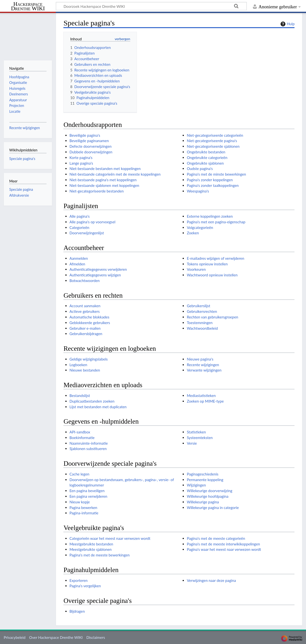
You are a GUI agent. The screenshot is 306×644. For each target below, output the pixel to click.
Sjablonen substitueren (88, 449)
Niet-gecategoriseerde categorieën (215, 135)
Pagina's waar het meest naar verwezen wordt (224, 549)
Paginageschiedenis (203, 474)
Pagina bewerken (83, 508)
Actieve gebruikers (85, 311)
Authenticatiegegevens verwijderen (98, 269)
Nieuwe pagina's (200, 359)
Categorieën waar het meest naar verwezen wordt (110, 538)
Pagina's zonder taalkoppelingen (213, 185)
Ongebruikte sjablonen (205, 163)
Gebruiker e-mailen (85, 328)
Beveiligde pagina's (85, 135)
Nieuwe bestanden (85, 370)
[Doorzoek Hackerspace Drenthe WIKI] (151, 6)
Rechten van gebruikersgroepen (212, 317)
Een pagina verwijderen (88, 496)
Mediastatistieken (201, 395)
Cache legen (79, 474)
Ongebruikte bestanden (206, 152)
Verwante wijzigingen (204, 370)
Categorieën (79, 227)
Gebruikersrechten (202, 311)
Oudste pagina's (200, 169)
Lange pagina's (81, 163)
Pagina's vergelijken (85, 586)
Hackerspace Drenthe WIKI (28, 6)
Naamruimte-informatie (89, 443)
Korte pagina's (81, 158)
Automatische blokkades (89, 317)
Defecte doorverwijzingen (91, 146)
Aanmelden (79, 258)
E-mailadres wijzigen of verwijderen (216, 258)
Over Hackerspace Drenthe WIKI (56, 637)
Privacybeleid (15, 637)
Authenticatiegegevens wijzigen (95, 275)
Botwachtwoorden (85, 281)
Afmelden (77, 264)
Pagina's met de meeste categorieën (216, 538)
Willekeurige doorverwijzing (210, 491)
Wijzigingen (196, 485)
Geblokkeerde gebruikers (90, 323)
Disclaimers (96, 637)
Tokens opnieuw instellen (207, 264)
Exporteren (79, 580)
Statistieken (196, 432)
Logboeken (78, 365)
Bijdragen (77, 611)
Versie (192, 443)
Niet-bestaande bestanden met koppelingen (105, 169)
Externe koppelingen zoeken (210, 216)
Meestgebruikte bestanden (91, 544)
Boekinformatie (82, 438)
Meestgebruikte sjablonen (91, 549)
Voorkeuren (196, 269)
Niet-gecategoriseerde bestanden (97, 191)
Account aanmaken (85, 306)
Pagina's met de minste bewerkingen (216, 174)
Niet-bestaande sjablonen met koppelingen (104, 185)
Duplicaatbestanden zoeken (92, 401)
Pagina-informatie (84, 513)
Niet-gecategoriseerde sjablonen (213, 146)
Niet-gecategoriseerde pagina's (212, 141)
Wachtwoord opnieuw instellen (212, 275)
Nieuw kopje (80, 502)
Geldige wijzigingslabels (89, 359)
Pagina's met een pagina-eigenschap (216, 222)
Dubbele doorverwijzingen (91, 152)
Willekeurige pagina (203, 502)
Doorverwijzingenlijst (87, 233)
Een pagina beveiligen (87, 491)
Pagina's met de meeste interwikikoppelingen (223, 544)
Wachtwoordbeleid (202, 328)
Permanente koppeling (205, 480)
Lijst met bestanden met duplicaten (98, 407)
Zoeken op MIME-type (205, 401)
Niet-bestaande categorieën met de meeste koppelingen (115, 174)
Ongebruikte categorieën (207, 158)
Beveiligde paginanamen (89, 141)
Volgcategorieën (200, 227)
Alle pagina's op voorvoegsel (93, 222)
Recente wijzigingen (203, 365)
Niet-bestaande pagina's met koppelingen (103, 180)
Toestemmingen (200, 323)
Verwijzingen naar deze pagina (211, 580)
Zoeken (193, 233)
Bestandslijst (80, 395)
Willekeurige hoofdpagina (208, 496)
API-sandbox (80, 432)
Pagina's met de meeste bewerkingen (100, 555)
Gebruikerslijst (198, 306)
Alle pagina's (80, 216)
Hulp (287, 24)
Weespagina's (198, 191)
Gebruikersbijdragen (86, 334)
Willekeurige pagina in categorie (213, 508)
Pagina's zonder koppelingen (210, 180)
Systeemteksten (200, 438)
